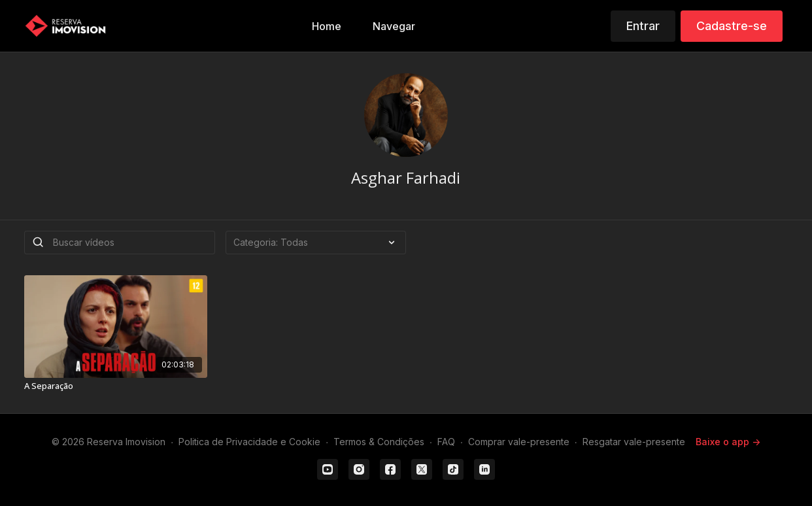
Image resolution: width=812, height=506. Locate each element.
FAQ (446, 442)
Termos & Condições (379, 442)
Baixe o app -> (728, 442)
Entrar (643, 26)
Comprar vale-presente (519, 442)
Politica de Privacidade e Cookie (249, 442)
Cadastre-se (732, 26)
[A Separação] (116, 386)
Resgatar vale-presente (634, 442)
